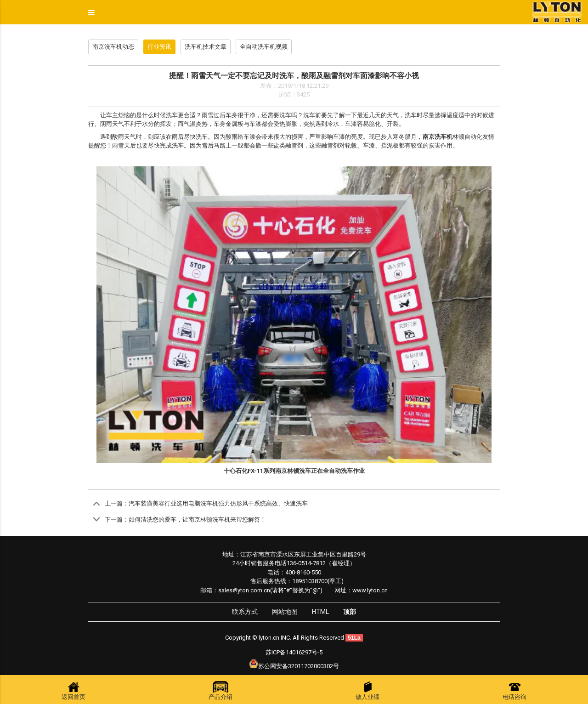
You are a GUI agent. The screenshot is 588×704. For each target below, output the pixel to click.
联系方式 (245, 612)
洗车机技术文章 (206, 47)
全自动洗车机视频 (264, 47)
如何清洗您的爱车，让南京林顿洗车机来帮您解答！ (197, 519)
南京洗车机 (438, 137)
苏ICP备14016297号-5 (294, 652)
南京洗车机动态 (113, 47)
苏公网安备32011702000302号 (299, 666)
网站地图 (285, 612)
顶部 (350, 612)
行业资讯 (159, 47)
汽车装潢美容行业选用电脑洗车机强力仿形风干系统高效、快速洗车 (218, 503)
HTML (320, 612)
